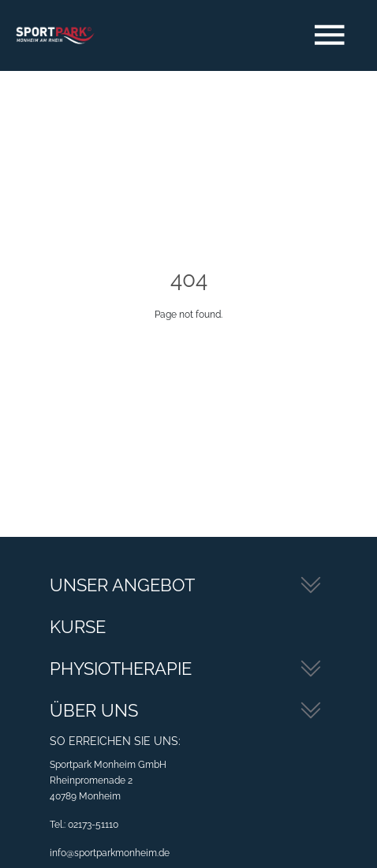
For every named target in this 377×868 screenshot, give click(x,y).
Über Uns (94, 710)
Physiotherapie (121, 669)
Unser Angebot (122, 585)
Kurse (78, 627)
